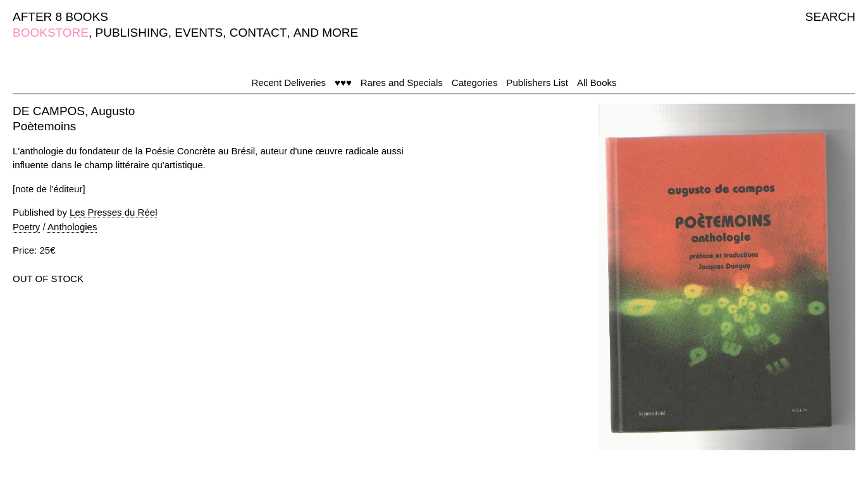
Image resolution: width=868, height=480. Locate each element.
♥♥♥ (343, 83)
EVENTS (199, 33)
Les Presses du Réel (113, 212)
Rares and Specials (402, 83)
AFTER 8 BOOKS (60, 17)
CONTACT (258, 33)
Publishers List (537, 83)
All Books (597, 83)
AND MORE (326, 33)
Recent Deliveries (289, 83)
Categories (475, 83)
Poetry (26, 227)
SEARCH (830, 17)
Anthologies (72, 227)
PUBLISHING (132, 33)
